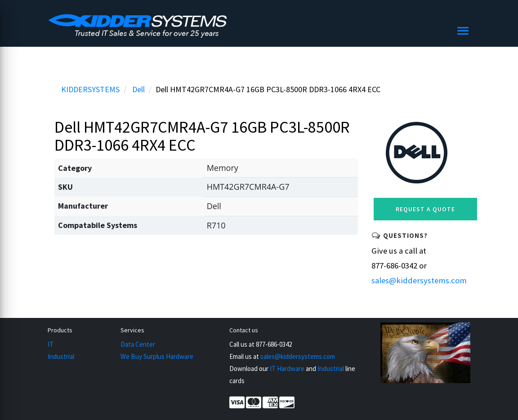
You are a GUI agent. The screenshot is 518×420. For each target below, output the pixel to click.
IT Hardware (287, 369)
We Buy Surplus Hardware (157, 356)
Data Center (138, 344)
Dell (138, 89)
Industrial (61, 356)
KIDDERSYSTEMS (90, 89)
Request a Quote (425, 209)
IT (51, 344)
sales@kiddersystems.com (419, 280)
